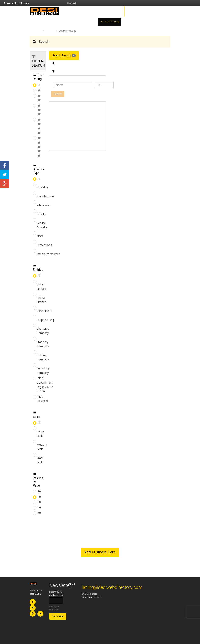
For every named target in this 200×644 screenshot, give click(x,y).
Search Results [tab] (64, 55)
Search (50, 31)
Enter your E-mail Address (56, 593)
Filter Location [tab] (63, 63)
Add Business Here (100, 552)
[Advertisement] (78, 126)
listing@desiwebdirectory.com (112, 587)
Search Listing (110, 22)
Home (35, 31)
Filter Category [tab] (64, 71)
